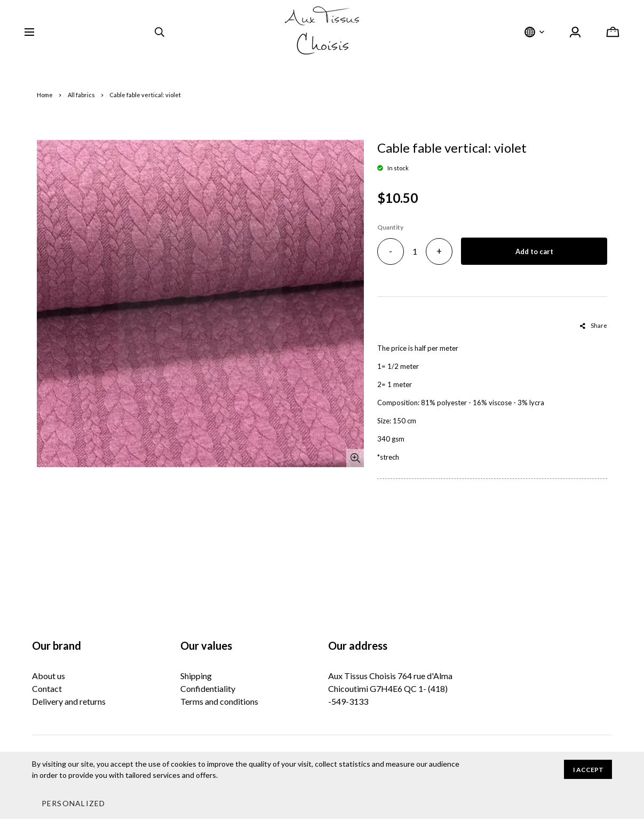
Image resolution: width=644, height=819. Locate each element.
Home (45, 95)
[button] (73, 803)
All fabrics (81, 95)
